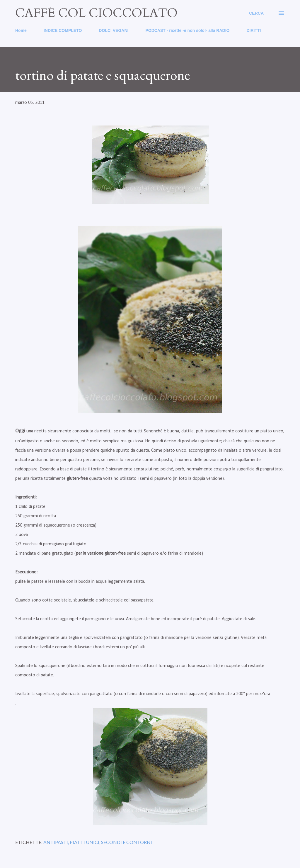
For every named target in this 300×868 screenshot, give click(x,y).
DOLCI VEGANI (114, 30)
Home (21, 30)
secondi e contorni (127, 842)
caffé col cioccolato (96, 13)
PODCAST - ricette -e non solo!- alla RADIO (187, 30)
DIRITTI (254, 30)
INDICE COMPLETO (63, 30)
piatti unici (85, 842)
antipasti (56, 842)
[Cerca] (256, 13)
